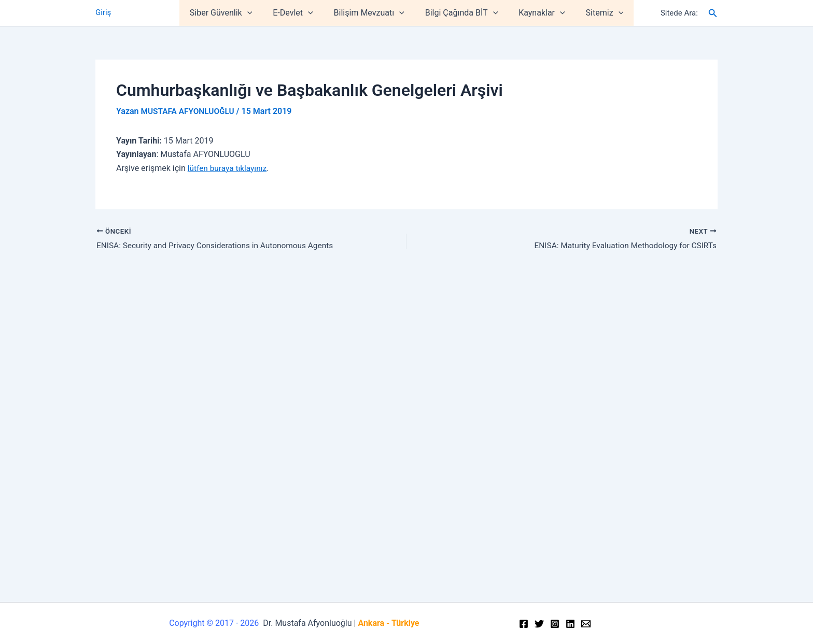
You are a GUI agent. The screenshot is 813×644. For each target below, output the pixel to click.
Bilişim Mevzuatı (371, 13)
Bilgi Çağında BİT (459, 13)
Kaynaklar (535, 13)
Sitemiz (594, 13)
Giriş (103, 13)
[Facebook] (524, 624)
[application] (258, 13)
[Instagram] (555, 624)
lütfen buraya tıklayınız (229, 168)
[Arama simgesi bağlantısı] (713, 13)
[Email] (586, 624)
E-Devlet (299, 13)
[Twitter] (539, 624)
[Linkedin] (570, 624)
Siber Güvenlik (231, 13)
